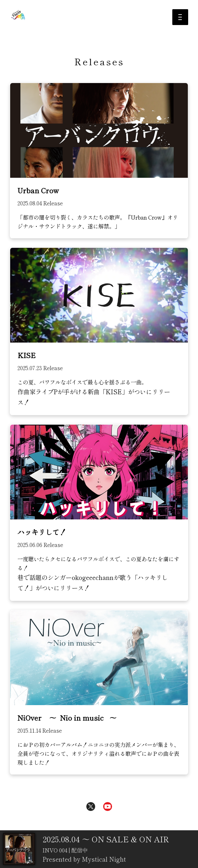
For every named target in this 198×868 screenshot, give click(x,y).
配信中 (79, 850)
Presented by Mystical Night (84, 859)
